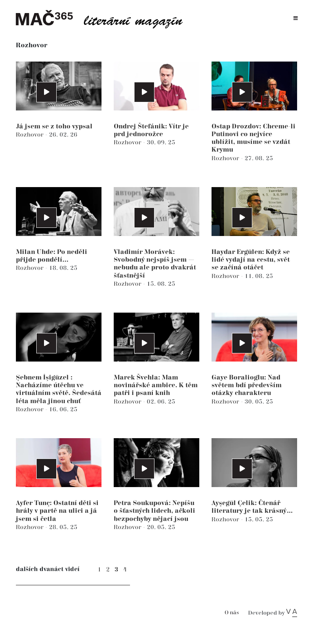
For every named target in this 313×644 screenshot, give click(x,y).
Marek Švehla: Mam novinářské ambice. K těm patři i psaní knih (156, 385)
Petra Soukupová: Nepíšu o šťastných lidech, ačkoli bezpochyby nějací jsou (154, 511)
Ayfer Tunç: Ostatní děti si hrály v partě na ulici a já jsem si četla (57, 511)
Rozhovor (31, 135)
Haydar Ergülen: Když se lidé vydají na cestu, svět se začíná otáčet (251, 260)
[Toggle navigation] (296, 19)
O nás (232, 613)
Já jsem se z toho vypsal (54, 127)
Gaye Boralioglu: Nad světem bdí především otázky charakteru (247, 385)
